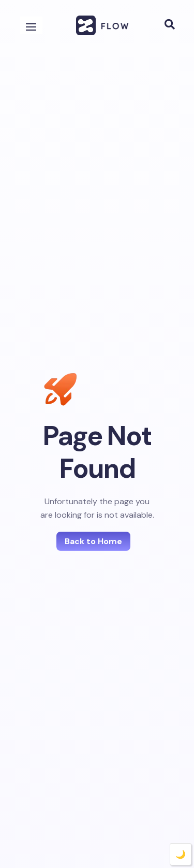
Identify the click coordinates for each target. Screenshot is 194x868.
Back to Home (93, 541)
